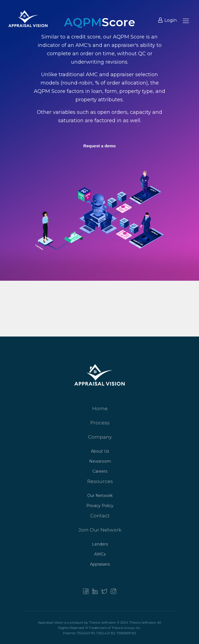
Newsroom (100, 461)
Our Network (100, 496)
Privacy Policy (100, 506)
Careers (100, 471)
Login (167, 20)
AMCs (100, 554)
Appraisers (100, 564)
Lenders (100, 544)
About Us (100, 451)
